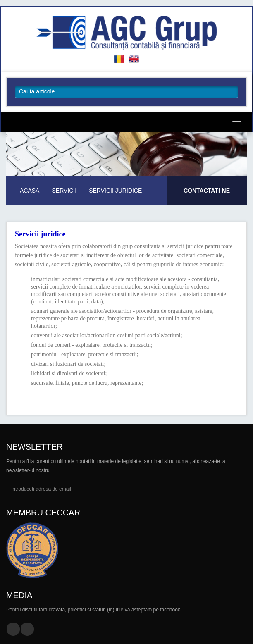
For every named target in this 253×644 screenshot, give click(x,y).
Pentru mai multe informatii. (207, 196)
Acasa (30, 191)
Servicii (64, 191)
